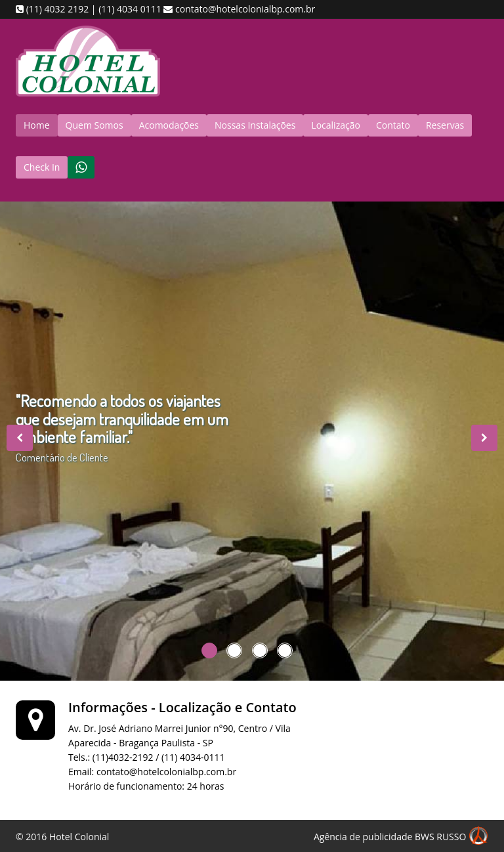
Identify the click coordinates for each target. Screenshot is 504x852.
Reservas (445, 125)
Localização (336, 125)
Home (37, 125)
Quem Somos (94, 125)
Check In (42, 167)
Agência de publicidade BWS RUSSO (401, 838)
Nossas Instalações (255, 125)
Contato (393, 125)
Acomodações (169, 125)
